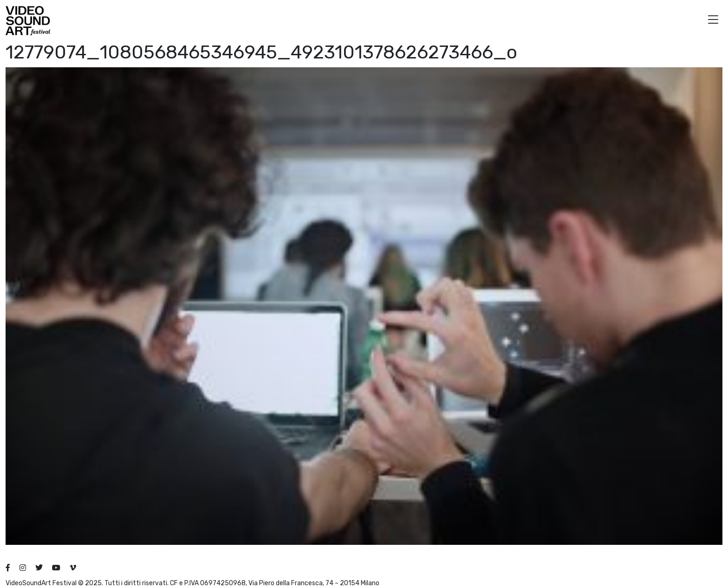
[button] (713, 21)
